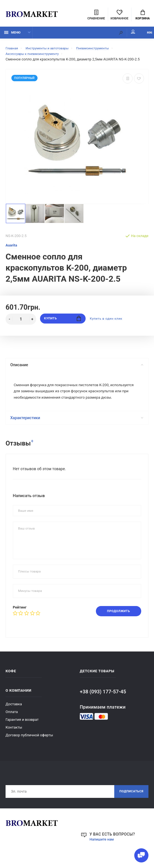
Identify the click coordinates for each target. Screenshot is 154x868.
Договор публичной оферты (29, 748)
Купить (63, 322)
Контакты (14, 740)
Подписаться (130, 805)
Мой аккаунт (120, 35)
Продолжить (116, 623)
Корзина (142, 16)
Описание (76, 368)
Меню (12, 35)
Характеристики (76, 430)
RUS (143, 35)
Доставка (14, 717)
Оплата (12, 725)
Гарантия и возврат (22, 732)
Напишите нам (103, 853)
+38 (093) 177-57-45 (103, 704)
